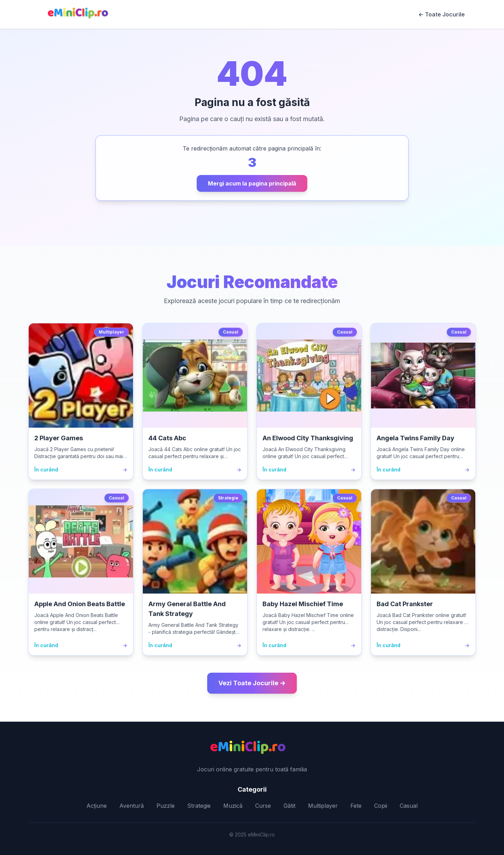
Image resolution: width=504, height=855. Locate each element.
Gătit (289, 806)
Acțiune (97, 806)
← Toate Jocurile (442, 14)
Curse (263, 806)
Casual (409, 806)
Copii (381, 806)
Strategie (199, 806)
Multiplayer (323, 806)
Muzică (233, 806)
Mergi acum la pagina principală (252, 183)
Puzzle (166, 806)
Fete (356, 806)
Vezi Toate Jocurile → (252, 683)
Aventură (132, 806)
